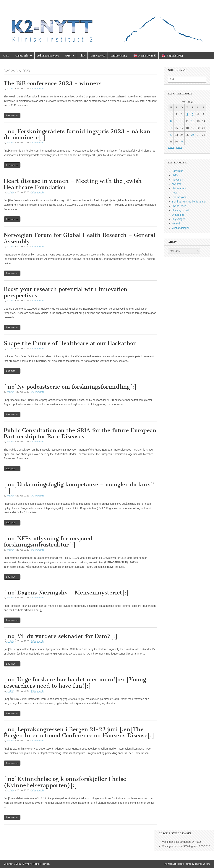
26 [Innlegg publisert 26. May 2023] (193, 135)
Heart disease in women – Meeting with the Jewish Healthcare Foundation (73, 184)
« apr (171, 147)
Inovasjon (177, 180)
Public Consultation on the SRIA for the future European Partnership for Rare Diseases (80, 433)
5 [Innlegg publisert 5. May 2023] (193, 114)
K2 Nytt (25, 864)
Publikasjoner (180, 197)
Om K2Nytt (98, 56)
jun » (179, 147)
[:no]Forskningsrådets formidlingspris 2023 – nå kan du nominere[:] (77, 134)
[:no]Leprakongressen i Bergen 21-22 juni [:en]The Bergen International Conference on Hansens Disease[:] (79, 732)
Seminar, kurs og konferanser (189, 202)
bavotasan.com (202, 864)
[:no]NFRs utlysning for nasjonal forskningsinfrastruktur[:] (48, 542)
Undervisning (119, 56)
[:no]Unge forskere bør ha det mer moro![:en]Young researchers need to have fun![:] (75, 683)
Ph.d (175, 193)
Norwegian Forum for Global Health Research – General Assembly (80, 238)
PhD (82, 56)
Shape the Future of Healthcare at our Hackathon (70, 343)
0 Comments (38, 88)
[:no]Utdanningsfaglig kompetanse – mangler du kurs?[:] (79, 488)
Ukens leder (179, 206)
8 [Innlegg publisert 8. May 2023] (171, 121)
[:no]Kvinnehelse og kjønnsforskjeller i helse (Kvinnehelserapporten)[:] (65, 782)
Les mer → (12, 115)
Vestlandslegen (181, 228)
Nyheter (176, 184)
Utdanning (178, 215)
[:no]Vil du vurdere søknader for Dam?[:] (61, 636)
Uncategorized (180, 210)
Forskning (177, 171)
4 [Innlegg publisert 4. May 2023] (187, 114)
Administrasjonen (48, 56)
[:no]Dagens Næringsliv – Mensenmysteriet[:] (66, 593)
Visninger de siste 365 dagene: (180, 846)
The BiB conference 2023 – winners (53, 83)
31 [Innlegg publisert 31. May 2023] (182, 142)
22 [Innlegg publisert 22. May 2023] (171, 135)
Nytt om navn (179, 188)
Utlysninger (178, 219)
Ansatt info (22, 56)
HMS (68, 56)
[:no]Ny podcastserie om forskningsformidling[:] (70, 387)
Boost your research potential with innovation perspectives (66, 292)
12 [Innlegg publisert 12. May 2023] (193, 121)
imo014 (10, 88)
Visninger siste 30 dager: (177, 842)
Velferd (176, 224)
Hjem (6, 56)
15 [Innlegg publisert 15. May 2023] (171, 128)
